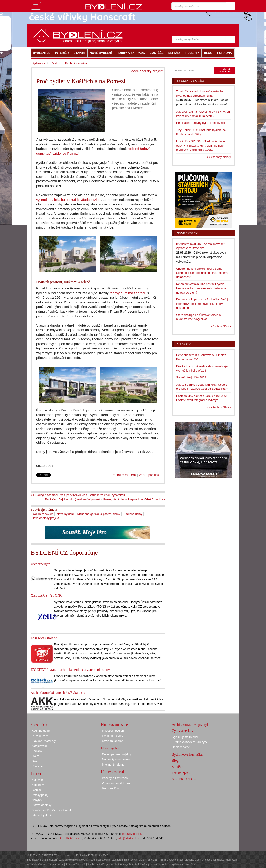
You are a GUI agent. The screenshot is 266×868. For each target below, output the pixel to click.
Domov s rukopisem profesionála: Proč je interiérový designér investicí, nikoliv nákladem (203, 304)
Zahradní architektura (116, 783)
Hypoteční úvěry (113, 736)
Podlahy (37, 751)
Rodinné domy (133, 514)
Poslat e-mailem (124, 475)
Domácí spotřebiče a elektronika (52, 810)
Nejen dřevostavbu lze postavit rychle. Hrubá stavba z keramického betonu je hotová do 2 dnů (201, 288)
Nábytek (37, 800)
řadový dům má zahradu (128, 293)
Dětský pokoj (40, 795)
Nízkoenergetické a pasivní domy (98, 514)
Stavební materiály (44, 741)
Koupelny (38, 785)
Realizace (38, 766)
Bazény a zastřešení (115, 778)
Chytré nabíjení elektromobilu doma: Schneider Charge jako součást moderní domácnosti (202, 273)
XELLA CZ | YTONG (47, 595)
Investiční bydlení (113, 731)
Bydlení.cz (38, 63)
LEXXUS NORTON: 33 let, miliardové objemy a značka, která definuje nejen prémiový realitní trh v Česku (201, 145)
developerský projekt (147, 71)
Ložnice (37, 790)
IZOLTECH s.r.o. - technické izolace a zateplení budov (70, 670)
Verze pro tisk (149, 475)
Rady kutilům (110, 788)
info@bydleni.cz (132, 834)
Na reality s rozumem (116, 759)
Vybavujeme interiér (185, 737)
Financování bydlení (116, 724)
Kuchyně (37, 780)
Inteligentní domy (113, 765)
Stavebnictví (40, 724)
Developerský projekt (45, 518)
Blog (175, 760)
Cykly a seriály (183, 731)
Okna (35, 761)
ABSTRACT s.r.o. (71, 838)
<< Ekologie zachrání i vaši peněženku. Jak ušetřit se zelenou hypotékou (78, 495)
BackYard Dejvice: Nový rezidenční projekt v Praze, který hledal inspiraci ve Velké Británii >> (105, 499)
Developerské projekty (116, 754)
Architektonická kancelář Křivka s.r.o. (58, 693)
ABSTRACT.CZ (184, 779)
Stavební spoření (113, 741)
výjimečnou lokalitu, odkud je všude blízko (68, 200)
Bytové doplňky (41, 805)
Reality (55, 63)
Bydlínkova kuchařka (187, 754)
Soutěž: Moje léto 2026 (191, 377)
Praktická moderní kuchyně (190, 742)
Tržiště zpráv (181, 773)
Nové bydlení (65, 514)
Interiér (36, 773)
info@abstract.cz (129, 838)
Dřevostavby (40, 736)
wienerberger (40, 564)
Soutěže (177, 767)
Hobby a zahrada (113, 772)
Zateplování (39, 746)
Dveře (35, 756)
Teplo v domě (181, 747)
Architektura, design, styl (190, 724)
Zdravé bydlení (41, 815)
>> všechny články (219, 157)
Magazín (184, 344)
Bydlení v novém (43, 514)
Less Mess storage (44, 638)
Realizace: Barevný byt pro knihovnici (201, 123)
